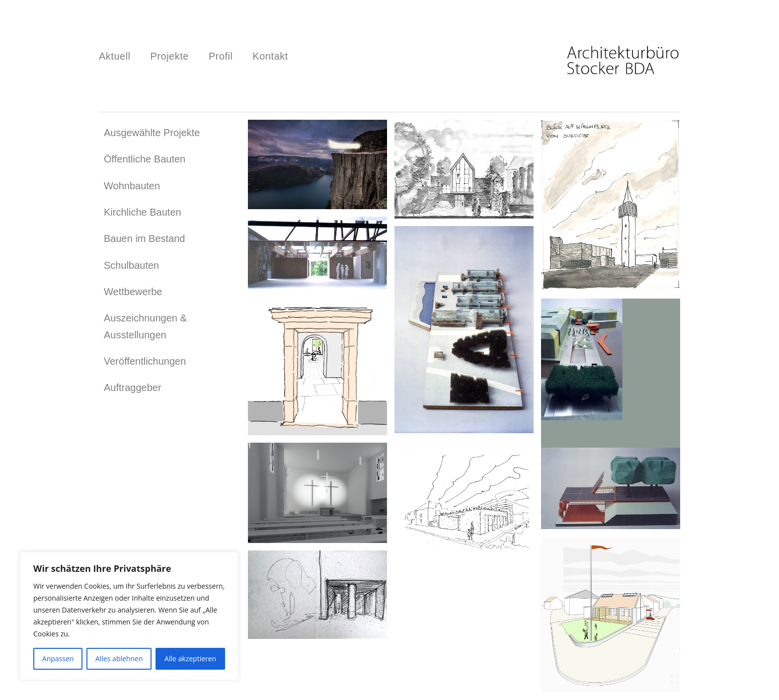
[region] (129, 616)
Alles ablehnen (119, 659)
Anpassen (58, 659)
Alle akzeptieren (190, 659)
